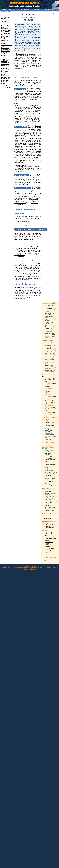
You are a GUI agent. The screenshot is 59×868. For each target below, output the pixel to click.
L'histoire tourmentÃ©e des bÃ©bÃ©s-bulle (50, 478)
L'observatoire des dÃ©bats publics (50, 549)
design (37, 198)
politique (25, 113)
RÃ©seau (33, 569)
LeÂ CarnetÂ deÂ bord (51, 10)
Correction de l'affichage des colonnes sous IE (49, 392)
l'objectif (26, 48)
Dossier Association (51, 370)
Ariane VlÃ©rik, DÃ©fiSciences (49, 527)
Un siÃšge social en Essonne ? (51, 431)
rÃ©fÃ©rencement (20, 203)
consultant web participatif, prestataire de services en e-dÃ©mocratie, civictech (6, 63)
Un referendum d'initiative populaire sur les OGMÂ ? (51, 498)
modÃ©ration (19, 201)
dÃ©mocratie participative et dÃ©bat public (5, 49)
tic (26, 120)
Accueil (4, 10)
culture (37, 109)
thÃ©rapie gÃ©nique (21, 168)
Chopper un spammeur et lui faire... (50, 441)
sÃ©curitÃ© (18, 204)
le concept (33, 48)
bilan (30, 198)
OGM (16, 167)
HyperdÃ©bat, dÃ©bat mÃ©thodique (49, 543)
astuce (16, 198)
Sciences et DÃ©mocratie (49, 533)
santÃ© (36, 117)
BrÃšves (38, 88)
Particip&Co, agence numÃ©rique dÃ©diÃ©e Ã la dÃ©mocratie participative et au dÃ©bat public (6, 78)
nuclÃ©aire (26, 112)
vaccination (18, 121)
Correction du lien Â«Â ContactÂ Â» (50, 408)
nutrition (36, 112)
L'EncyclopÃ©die (37, 10)
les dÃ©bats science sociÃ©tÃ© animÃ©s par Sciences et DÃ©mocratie (28, 67)
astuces (24, 198)
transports (35, 120)
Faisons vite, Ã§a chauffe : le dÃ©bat (51, 536)
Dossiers (38, 126)
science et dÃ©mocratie (23, 118)
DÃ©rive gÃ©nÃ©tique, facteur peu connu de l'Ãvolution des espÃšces (51, 472)
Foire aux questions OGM (50, 354)
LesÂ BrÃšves (13, 10)
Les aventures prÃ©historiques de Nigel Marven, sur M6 (51, 459)
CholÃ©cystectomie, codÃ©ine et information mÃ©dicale (51, 453)
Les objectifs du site (50, 379)
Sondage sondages (51, 510)
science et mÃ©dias (32, 170)
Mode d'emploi (49, 485)
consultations (28, 109)
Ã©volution (36, 121)
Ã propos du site (31, 297)
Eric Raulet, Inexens (51, 525)
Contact (15, 568)
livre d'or (44, 560)
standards (35, 203)
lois (28, 110)
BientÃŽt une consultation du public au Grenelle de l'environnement (51, 334)
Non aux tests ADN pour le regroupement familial (50, 321)
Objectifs (4, 568)
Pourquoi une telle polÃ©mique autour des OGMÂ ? (51, 359)
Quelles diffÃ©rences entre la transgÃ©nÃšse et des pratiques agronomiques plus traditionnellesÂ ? (51, 346)
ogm (16, 113)
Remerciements (23, 568)
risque (28, 117)
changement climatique (22, 107)
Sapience (48, 547)
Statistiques (32, 568)
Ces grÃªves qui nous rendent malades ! (50, 315)
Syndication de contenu (44, 568)
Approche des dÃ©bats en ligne (50, 366)
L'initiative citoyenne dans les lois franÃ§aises (51, 466)
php (34, 201)
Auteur (9, 568)
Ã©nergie (27, 121)
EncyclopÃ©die (35, 176)
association (18, 105)
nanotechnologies (6, 45)
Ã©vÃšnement (19, 123)
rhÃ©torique (18, 117)
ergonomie (18, 200)
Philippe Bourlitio (8, 87)
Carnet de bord (20, 255)
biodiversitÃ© (33, 105)
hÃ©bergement (32, 200)
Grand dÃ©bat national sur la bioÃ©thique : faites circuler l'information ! (51, 308)
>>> (56, 304)
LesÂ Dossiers (25, 10)
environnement (19, 110)
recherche (33, 115)
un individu (32, 28)
